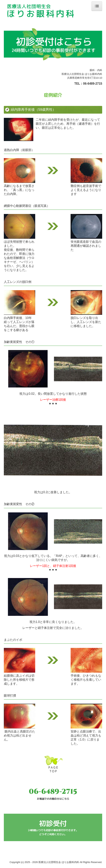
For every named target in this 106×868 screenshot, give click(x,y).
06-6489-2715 (93, 84)
